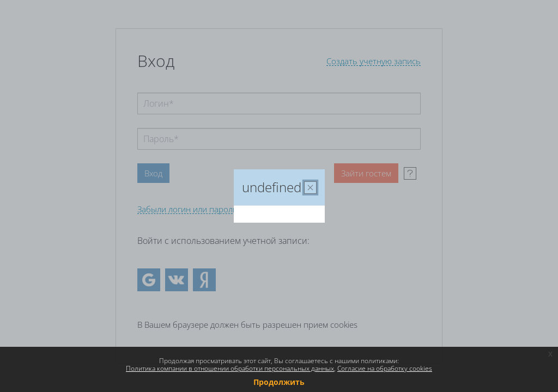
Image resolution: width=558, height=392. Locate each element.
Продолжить (279, 382)
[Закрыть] (310, 188)
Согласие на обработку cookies (385, 368)
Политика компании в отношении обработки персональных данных (230, 368)
